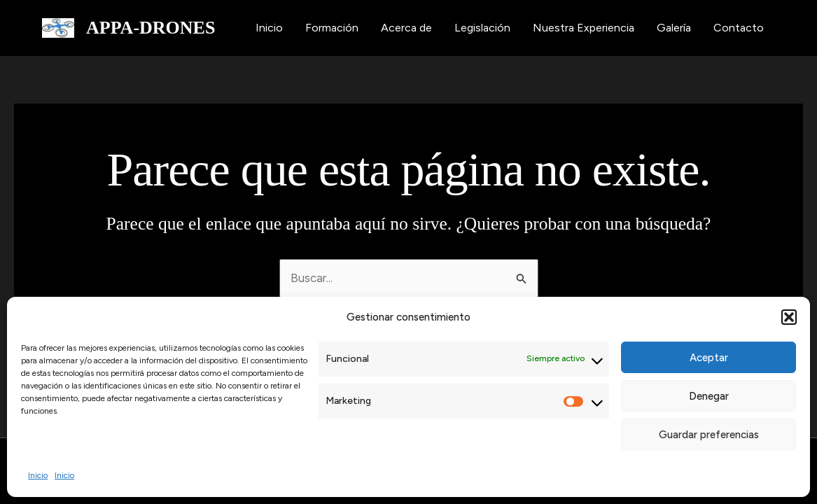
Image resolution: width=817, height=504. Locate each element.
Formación (332, 28)
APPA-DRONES (151, 28)
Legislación (482, 28)
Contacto (739, 28)
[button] (789, 317)
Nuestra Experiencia (584, 28)
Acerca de (406, 28)
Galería (674, 28)
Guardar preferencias (709, 435)
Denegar (709, 396)
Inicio (38, 475)
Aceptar (709, 358)
